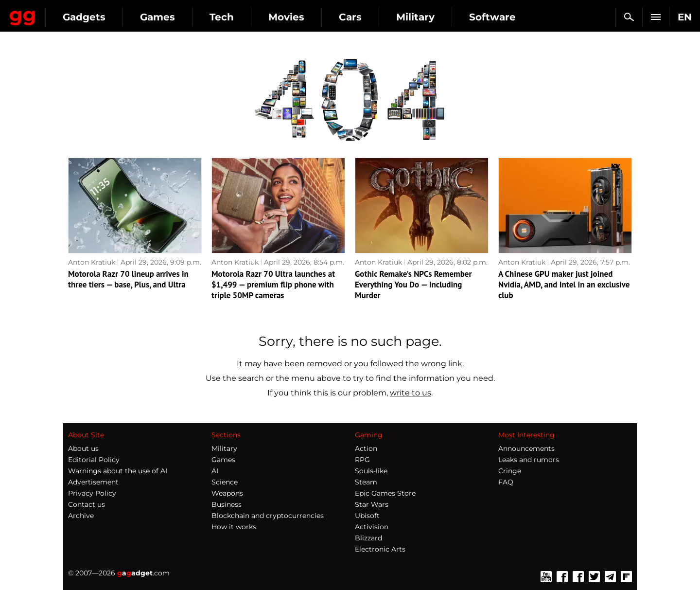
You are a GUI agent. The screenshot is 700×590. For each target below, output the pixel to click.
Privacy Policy (92, 493)
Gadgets (170, 17)
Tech (307, 17)
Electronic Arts (380, 549)
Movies (372, 17)
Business (227, 504)
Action (366, 448)
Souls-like (371, 471)
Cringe (510, 471)
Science (225, 482)
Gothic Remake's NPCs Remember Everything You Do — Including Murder (413, 285)
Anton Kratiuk (92, 262)
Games (243, 17)
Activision (372, 527)
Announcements (526, 448)
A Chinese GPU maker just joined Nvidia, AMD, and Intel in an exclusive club (564, 285)
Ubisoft (367, 516)
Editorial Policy (94, 460)
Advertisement (93, 482)
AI (215, 471)
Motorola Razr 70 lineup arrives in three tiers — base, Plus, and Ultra (128, 279)
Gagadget (65, 13)
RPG (362, 460)
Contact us (87, 504)
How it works (234, 527)
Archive (81, 516)
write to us (411, 393)
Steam (366, 482)
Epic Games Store (385, 493)
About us (83, 448)
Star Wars (372, 504)
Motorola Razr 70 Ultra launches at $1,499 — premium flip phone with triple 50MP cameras (273, 285)
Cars (436, 17)
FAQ (506, 482)
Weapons (227, 493)
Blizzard (368, 538)
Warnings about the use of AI (118, 471)
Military (501, 17)
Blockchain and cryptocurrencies (268, 516)
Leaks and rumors (529, 460)
